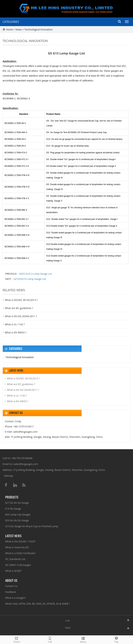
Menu (83, 640)
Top (116, 639)
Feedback (11, 592)
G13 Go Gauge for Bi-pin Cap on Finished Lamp (32, 526)
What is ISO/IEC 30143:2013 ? (21, 300)
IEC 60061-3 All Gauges (18, 565)
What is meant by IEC (17, 547)
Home (10, 29)
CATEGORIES (11, 22)
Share (17, 639)
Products (12, 497)
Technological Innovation (38, 29)
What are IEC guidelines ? (19, 308)
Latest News (13, 536)
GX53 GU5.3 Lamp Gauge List (36, 274)
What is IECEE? (13, 571)
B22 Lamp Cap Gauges (18, 514)
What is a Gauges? (15, 598)
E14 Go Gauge (13, 509)
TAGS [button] (68, 628)
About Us (11, 580)
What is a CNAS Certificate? (20, 553)
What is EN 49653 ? (15, 332)
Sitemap (8, 476)
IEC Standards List (15, 559)
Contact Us (11, 586)
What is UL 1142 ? (15, 324)
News (19, 29)
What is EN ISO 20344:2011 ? (21, 316)
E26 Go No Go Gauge (17, 520)
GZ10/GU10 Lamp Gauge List (30, 279)
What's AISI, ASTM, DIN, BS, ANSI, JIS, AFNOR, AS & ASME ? (38, 604)
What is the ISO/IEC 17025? (20, 541)
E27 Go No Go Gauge (17, 503)
